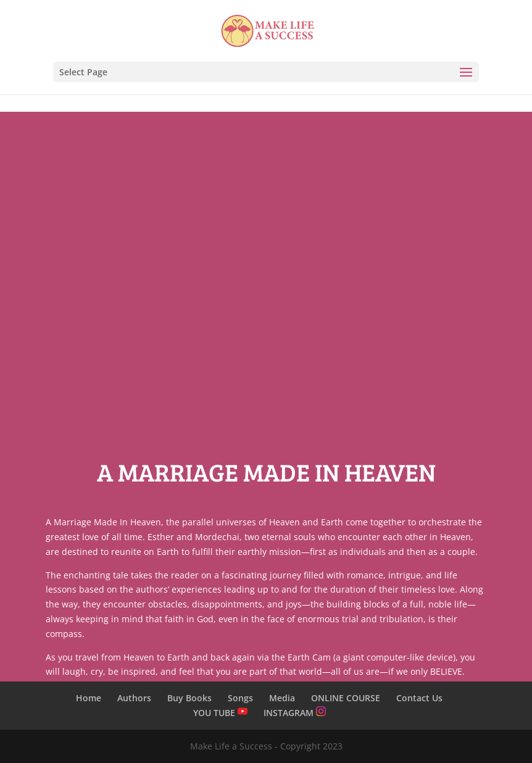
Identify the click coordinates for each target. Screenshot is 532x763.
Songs (240, 698)
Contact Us (419, 698)
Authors (134, 698)
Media (282, 698)
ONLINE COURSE (346, 698)
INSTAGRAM (295, 713)
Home (89, 698)
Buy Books (189, 698)
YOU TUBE (220, 713)
